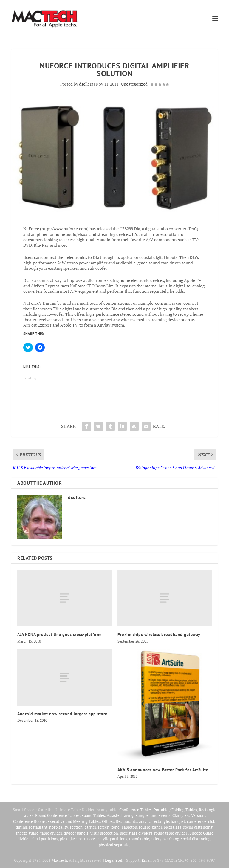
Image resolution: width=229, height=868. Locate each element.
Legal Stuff (114, 860)
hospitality (59, 827)
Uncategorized (134, 84)
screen (104, 827)
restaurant (38, 827)
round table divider (171, 833)
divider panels (76, 833)
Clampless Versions (189, 815)
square (144, 827)
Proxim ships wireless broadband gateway (159, 634)
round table (139, 839)
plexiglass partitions (78, 839)
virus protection (104, 833)
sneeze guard (27, 833)
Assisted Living (120, 815)
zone (115, 827)
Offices (108, 821)
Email (147, 860)
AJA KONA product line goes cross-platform (59, 634)
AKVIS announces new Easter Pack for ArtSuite (163, 770)
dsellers (86, 84)
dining (21, 827)
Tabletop (129, 827)
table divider (51, 833)
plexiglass (172, 827)
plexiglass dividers (136, 833)
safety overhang (165, 839)
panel (157, 827)
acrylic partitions (112, 839)
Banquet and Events (153, 815)
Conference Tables (136, 810)
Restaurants (127, 821)
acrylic (145, 821)
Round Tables (93, 815)
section (76, 827)
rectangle (161, 821)
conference (197, 821)
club (212, 821)
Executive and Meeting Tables (74, 821)
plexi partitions (45, 839)
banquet (178, 821)
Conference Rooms (29, 821)
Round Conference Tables (57, 815)
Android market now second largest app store (62, 714)
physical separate (114, 845)
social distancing (198, 827)
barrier (90, 827)
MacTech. (60, 860)
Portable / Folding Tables (175, 810)
